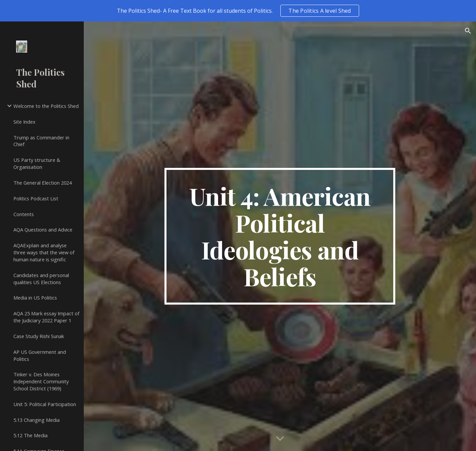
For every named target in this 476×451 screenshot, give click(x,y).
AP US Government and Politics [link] (40, 355)
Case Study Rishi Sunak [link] (39, 336)
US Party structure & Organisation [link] (37, 163)
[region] (238, 11)
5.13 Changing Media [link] (37, 420)
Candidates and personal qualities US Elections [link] (41, 279)
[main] (280, 236)
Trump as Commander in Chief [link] (41, 141)
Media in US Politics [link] (35, 298)
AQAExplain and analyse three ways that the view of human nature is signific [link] (44, 252)
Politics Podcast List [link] (36, 198)
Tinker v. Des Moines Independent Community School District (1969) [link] (41, 381)
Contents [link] (24, 214)
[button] (468, 31)
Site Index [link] (24, 122)
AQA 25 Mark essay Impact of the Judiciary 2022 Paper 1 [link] (46, 317)
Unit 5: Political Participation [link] (45, 404)
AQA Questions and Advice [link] (43, 230)
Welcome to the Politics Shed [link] (46, 106)
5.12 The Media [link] (30, 435)
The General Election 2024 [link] (43, 183)
